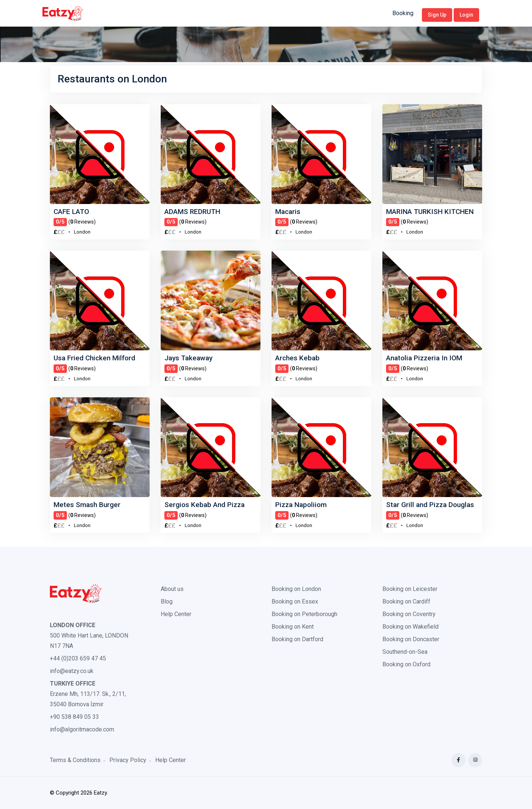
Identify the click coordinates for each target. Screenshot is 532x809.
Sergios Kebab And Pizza (204, 505)
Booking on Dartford (297, 639)
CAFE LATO (71, 212)
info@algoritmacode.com (82, 729)
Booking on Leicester (410, 589)
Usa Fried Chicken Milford (94, 358)
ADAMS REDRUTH (192, 212)
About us (172, 589)
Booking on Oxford (406, 664)
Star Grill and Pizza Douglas (430, 505)
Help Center (176, 614)
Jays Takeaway (188, 358)
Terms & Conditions (75, 760)
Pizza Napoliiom (301, 505)
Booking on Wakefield (410, 627)
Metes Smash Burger (87, 505)
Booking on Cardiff (406, 601)
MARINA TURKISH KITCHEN (430, 212)
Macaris (288, 212)
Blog (167, 601)
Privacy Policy (128, 760)
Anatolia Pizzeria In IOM (424, 358)
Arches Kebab (297, 358)
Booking (403, 13)
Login (466, 15)
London (82, 232)
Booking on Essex (295, 601)
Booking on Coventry (409, 614)
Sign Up (437, 15)
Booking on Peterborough (304, 614)
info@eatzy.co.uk (72, 671)
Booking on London (296, 589)
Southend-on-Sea (405, 652)
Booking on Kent (293, 627)
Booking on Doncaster (411, 639)
